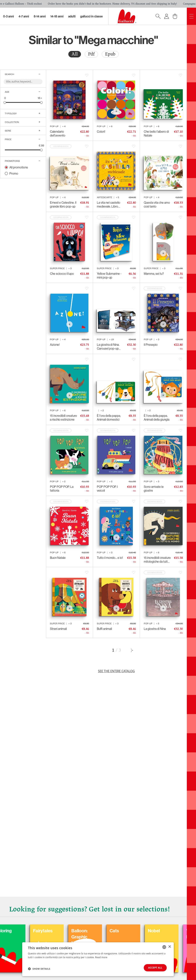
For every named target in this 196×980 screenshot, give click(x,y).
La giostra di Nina (155, 629)
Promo (14, 173)
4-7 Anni (24, 16)
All (75, 54)
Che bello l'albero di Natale (156, 133)
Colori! (101, 132)
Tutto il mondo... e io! (110, 558)
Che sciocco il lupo (62, 274)
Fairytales (120, 931)
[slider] (5, 102)
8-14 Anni (40, 16)
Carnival (42, 931)
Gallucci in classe (91, 16)
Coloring (81, 931)
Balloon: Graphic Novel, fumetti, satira (162, 940)
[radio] (75, 54)
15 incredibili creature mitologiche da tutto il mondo (157, 560)
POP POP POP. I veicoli (107, 489)
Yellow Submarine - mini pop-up (109, 275)
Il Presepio (151, 345)
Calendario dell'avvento (58, 133)
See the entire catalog (116, 671)
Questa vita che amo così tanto (157, 204)
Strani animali (58, 629)
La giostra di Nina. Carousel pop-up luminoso (108, 347)
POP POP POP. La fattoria (62, 489)
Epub (110, 54)
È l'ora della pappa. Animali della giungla (157, 418)
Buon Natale (58, 558)
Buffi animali (104, 629)
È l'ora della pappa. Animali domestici (109, 418)
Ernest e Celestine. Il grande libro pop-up (63, 204)
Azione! (55, 345)
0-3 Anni (9, 16)
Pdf (91, 54)
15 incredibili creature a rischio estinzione (63, 418)
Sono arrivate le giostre (154, 489)
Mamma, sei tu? (154, 274)
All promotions (19, 167)
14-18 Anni (57, 16)
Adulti (72, 16)
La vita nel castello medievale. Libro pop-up (109, 204)
